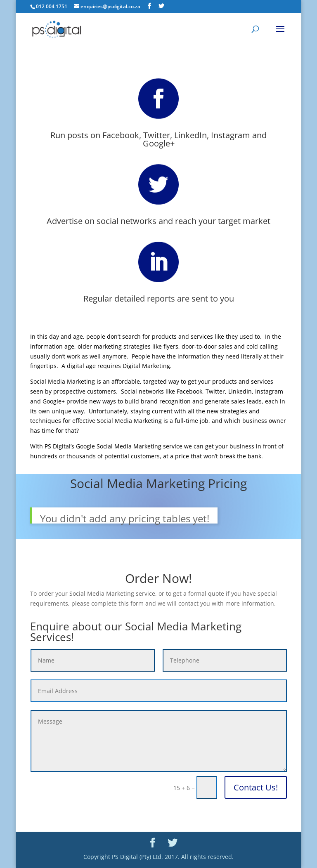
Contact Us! (256, 787)
